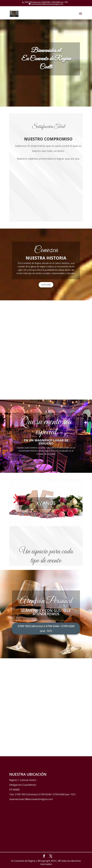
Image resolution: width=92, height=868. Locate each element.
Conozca (46, 250)
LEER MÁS (46, 285)
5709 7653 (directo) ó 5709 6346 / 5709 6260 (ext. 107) (46, 629)
